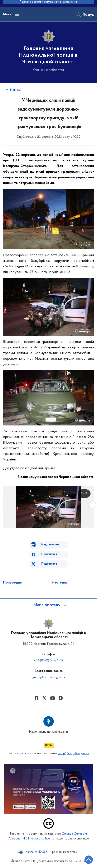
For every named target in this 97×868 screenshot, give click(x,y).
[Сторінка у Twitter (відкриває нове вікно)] (44, 698)
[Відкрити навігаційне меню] (17, 14)
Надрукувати (50, 545)
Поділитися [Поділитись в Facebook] (49, 554)
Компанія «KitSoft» (37, 852)
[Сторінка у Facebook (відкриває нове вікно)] (36, 698)
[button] (49, 605)
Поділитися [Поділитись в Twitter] (49, 564)
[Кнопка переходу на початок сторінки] (89, 860)
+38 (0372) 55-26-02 (49, 661)
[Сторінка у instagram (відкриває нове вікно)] (61, 698)
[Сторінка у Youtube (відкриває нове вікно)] (53, 698)
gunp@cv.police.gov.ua (49, 677)
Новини (15, 90)
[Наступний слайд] (93, 505)
